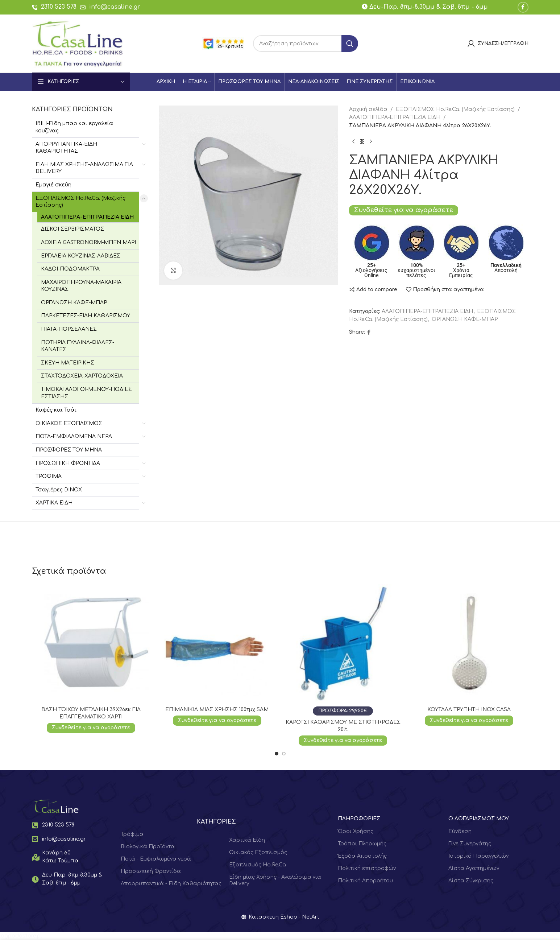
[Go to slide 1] (277, 754)
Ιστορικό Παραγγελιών (478, 856)
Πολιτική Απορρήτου (365, 881)
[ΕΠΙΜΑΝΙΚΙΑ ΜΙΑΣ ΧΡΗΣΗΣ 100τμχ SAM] (217, 644)
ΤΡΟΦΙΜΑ (49, 476)
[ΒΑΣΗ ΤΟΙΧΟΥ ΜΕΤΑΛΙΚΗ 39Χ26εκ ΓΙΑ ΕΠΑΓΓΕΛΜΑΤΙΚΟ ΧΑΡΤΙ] (91, 644)
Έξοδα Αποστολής (362, 856)
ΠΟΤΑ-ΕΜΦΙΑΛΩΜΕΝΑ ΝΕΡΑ (74, 436)
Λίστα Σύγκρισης (471, 881)
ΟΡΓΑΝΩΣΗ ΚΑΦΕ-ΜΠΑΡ (74, 303)
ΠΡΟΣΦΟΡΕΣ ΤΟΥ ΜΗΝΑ (69, 450)
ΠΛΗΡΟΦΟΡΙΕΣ (359, 819)
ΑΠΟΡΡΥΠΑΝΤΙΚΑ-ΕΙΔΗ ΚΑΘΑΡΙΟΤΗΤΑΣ (66, 148)
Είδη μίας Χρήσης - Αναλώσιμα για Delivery (275, 880)
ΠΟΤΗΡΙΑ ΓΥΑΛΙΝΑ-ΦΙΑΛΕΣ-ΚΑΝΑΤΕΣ (78, 346)
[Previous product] (353, 141)
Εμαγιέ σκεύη (53, 185)
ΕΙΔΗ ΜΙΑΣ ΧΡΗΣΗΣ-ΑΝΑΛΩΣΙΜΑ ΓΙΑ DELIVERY (84, 168)
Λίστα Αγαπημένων (474, 868)
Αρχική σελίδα (368, 109)
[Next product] (371, 141)
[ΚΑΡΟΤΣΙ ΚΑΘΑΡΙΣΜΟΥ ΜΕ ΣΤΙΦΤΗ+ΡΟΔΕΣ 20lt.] (343, 650)
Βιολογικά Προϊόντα (148, 847)
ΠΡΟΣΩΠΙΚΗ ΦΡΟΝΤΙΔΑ (68, 463)
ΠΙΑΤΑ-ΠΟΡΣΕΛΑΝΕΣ (69, 329)
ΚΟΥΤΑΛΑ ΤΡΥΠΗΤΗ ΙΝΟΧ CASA (469, 710)
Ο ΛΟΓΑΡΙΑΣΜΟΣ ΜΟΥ (479, 819)
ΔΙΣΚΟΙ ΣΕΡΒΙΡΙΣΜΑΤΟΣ (72, 229)
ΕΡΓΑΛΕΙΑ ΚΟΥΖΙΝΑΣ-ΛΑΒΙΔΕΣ (81, 256)
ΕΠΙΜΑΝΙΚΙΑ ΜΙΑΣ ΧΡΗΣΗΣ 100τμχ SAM (217, 710)
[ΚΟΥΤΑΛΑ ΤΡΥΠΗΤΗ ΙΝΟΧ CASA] (469, 644)
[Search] (306, 44)
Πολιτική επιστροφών (367, 868)
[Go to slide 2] (284, 754)
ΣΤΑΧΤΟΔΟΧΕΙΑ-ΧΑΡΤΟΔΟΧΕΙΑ (82, 376)
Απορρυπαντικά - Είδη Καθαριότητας (171, 884)
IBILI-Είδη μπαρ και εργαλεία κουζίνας (74, 127)
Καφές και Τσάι (56, 410)
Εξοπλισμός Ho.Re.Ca (258, 865)
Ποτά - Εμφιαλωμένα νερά (156, 859)
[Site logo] (78, 43)
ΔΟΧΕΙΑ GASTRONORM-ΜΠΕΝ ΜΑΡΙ (88, 242)
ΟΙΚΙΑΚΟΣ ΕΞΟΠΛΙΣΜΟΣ (69, 423)
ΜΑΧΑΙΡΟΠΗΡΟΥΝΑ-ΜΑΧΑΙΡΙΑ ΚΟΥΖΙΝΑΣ (81, 286)
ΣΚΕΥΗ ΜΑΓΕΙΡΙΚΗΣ (68, 363)
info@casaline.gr (115, 7)
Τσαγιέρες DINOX (59, 490)
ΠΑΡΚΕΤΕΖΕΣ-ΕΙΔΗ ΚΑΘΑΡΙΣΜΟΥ (86, 316)
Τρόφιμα (132, 834)
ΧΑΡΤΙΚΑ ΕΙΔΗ (54, 503)
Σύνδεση (460, 831)
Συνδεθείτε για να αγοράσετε (404, 210)
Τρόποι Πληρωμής (362, 844)
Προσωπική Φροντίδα (151, 871)
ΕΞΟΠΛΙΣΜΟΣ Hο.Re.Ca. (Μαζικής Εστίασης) (80, 202)
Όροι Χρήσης (356, 831)
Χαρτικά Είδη (247, 840)
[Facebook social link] (523, 7)
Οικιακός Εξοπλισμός (258, 852)
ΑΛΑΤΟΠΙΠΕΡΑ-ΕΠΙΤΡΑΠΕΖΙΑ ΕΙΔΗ (87, 217)
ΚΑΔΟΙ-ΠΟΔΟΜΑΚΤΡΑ (70, 269)
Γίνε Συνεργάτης (470, 844)
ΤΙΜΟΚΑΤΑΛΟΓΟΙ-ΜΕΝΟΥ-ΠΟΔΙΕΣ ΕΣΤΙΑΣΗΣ (86, 393)
